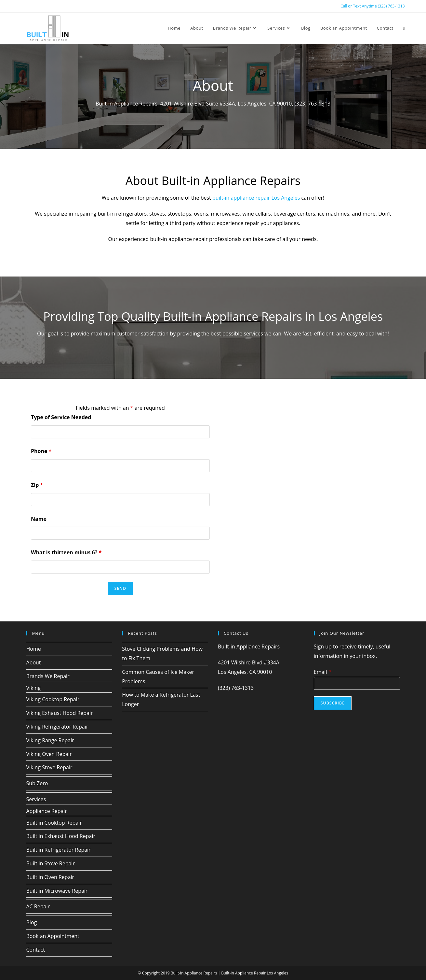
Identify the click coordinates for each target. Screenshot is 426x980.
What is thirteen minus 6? (66, 552)
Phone (41, 451)
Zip (37, 485)
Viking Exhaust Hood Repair (60, 713)
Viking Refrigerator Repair (57, 727)
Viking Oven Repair (49, 754)
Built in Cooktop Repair (54, 823)
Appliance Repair (47, 811)
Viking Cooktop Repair (53, 699)
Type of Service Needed (61, 417)
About (34, 662)
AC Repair (38, 906)
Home (34, 649)
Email (322, 672)
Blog (32, 922)
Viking (34, 688)
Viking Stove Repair (49, 767)
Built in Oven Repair (50, 877)
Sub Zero (37, 783)
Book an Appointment (53, 936)
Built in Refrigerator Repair (59, 850)
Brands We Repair (48, 676)
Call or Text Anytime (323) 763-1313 (373, 6)
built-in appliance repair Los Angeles (256, 198)
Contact (36, 950)
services (253, 334)
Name (39, 519)
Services (36, 799)
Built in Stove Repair (51, 863)
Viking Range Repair (50, 740)
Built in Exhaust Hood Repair (61, 836)
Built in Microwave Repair (57, 891)
